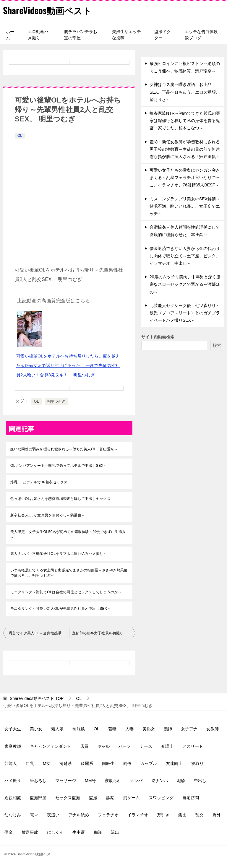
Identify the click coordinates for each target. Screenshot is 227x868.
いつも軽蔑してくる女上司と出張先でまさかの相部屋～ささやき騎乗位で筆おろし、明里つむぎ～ (69, 573)
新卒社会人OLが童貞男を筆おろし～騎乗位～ (48, 515)
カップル (149, 763)
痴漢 (98, 832)
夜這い (53, 815)
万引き (163, 815)
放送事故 (30, 832)
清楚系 (66, 763)
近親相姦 (13, 798)
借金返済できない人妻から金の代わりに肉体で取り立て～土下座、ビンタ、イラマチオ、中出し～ (185, 256)
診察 (110, 798)
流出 (115, 832)
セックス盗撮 (68, 798)
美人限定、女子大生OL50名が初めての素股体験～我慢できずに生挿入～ (68, 534)
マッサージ (66, 781)
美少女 (36, 729)
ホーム (10, 35)
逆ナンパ (160, 781)
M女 (47, 763)
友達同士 (174, 763)
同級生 (108, 763)
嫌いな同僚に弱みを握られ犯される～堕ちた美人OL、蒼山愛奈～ (64, 449)
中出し (200, 781)
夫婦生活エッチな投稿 (127, 35)
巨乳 (30, 763)
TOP (37, 698)
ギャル (103, 746)
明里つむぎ (56, 402)
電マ (34, 815)
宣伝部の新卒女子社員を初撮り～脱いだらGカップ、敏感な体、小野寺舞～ (104, 633)
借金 (9, 832)
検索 (217, 345)
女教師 (213, 729)
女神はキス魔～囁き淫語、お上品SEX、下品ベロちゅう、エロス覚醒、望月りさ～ (185, 92)
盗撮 (93, 798)
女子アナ (189, 729)
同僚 (127, 763)
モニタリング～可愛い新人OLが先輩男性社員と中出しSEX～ (61, 609)
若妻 (112, 729)
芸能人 (11, 763)
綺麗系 (87, 763)
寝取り (197, 763)
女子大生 (13, 729)
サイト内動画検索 (158, 337)
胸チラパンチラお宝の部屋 (81, 35)
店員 (84, 746)
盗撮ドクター (163, 35)
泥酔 (181, 781)
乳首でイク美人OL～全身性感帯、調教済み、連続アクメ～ (39, 633)
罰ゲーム (132, 798)
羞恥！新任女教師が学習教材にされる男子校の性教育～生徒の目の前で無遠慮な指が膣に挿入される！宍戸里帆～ (185, 149)
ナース (146, 746)
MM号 (90, 781)
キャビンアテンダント (51, 746)
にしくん (55, 832)
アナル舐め (79, 815)
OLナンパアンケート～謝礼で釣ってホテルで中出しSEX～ (59, 466)
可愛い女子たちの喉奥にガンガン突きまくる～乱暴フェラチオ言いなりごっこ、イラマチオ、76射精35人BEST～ (185, 178)
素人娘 (57, 729)
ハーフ (125, 746)
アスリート (193, 746)
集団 (182, 815)
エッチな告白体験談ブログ (201, 35)
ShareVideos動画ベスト (48, 10)
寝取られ (113, 781)
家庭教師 (13, 746)
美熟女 (149, 729)
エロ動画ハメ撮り (38, 35)
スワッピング (161, 798)
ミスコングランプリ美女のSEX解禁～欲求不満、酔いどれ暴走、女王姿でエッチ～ (185, 206)
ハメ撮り (13, 781)
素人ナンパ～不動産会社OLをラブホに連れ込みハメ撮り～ (59, 554)
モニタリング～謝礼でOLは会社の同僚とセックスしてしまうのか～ (66, 592)
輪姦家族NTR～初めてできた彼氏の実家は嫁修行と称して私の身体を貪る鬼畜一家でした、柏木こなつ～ (185, 121)
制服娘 (79, 729)
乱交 (200, 815)
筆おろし (38, 781)
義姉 (168, 729)
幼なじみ (13, 815)
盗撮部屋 (38, 798)
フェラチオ (108, 815)
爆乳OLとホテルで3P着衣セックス (39, 482)
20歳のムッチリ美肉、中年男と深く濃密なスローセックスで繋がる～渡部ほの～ (185, 284)
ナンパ (136, 781)
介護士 (167, 746)
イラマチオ (138, 815)
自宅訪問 (191, 798)
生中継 (79, 832)
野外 (217, 815)
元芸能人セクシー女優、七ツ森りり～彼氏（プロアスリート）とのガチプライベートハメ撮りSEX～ (185, 313)
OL (20, 136)
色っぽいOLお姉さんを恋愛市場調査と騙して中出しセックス (60, 499)
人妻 (129, 729)
